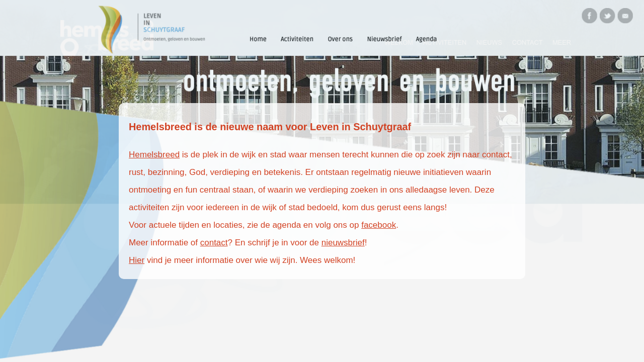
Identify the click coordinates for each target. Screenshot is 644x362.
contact (214, 243)
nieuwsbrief (343, 243)
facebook (379, 225)
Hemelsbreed (154, 155)
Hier (137, 260)
